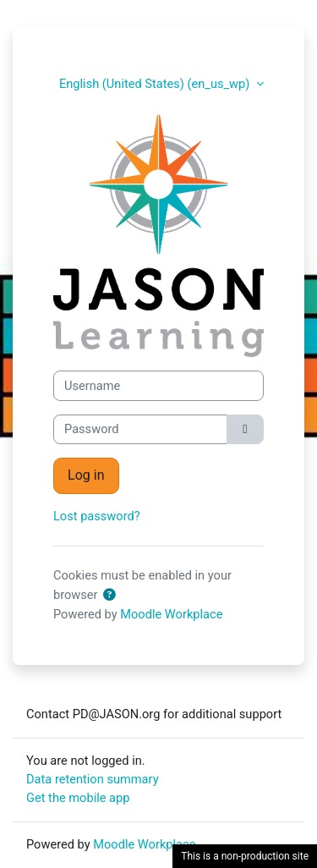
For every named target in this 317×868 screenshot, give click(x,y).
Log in (86, 475)
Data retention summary (93, 779)
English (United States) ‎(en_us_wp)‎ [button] (156, 84)
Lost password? (97, 516)
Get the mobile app (78, 798)
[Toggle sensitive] (245, 430)
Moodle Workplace (171, 614)
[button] (112, 596)
